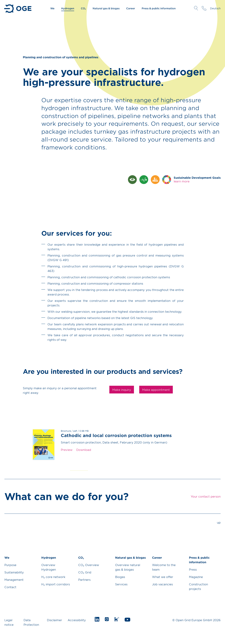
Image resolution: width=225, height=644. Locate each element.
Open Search (196, 8)
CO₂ (83, 8)
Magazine (196, 577)
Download (84, 450)
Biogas (120, 577)
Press (193, 569)
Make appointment (156, 390)
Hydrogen (68, 8)
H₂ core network (53, 577)
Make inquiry (122, 390)
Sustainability (14, 572)
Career (131, 8)
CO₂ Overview (89, 565)
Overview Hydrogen (49, 567)
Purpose (10, 565)
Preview (67, 450)
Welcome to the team (164, 567)
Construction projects (198, 586)
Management (14, 580)
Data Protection (31, 622)
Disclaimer (54, 620)
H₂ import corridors (56, 584)
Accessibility (77, 620)
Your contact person (204, 8)
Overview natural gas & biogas (128, 567)
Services (121, 584)
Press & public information (159, 8)
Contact (10, 587)
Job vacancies (162, 584)
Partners (84, 580)
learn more (182, 181)
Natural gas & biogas (106, 8)
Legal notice (9, 622)
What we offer (163, 577)
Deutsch (215, 8)
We (52, 8)
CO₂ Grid (85, 572)
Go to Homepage (18, 9)
